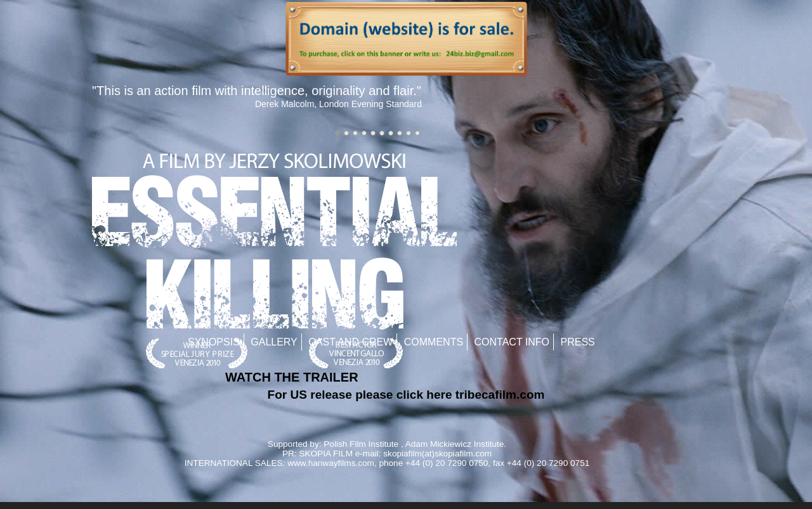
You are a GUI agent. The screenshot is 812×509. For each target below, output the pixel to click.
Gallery (274, 342)
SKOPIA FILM (326, 454)
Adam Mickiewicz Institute (455, 444)
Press (578, 342)
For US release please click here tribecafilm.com (406, 395)
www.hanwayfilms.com (331, 463)
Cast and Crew (350, 342)
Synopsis (214, 342)
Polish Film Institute (361, 444)
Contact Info (512, 342)
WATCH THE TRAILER (292, 377)
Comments (434, 342)
